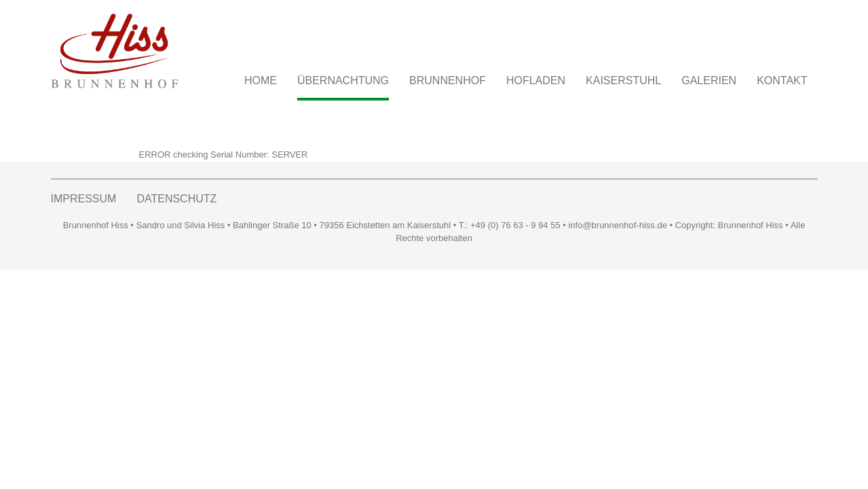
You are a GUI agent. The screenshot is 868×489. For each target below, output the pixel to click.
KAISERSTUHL (623, 80)
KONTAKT (782, 80)
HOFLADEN (536, 80)
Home (261, 80)
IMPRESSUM (84, 199)
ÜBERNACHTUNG (343, 80)
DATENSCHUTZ (176, 199)
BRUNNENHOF (448, 80)
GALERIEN (709, 80)
